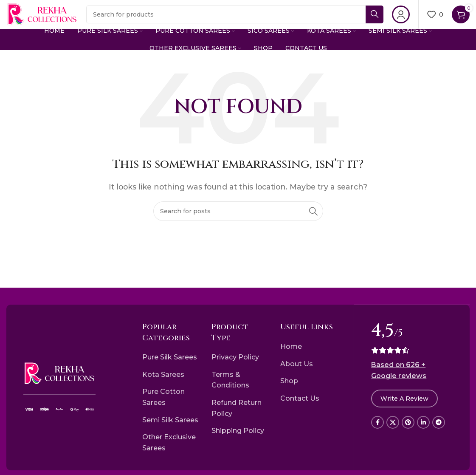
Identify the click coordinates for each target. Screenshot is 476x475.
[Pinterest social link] (408, 431)
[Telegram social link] (439, 431)
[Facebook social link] (377, 431)
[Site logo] (55, 18)
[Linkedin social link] (423, 431)
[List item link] (170, 367)
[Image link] (59, 382)
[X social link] (393, 431)
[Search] (248, 19)
